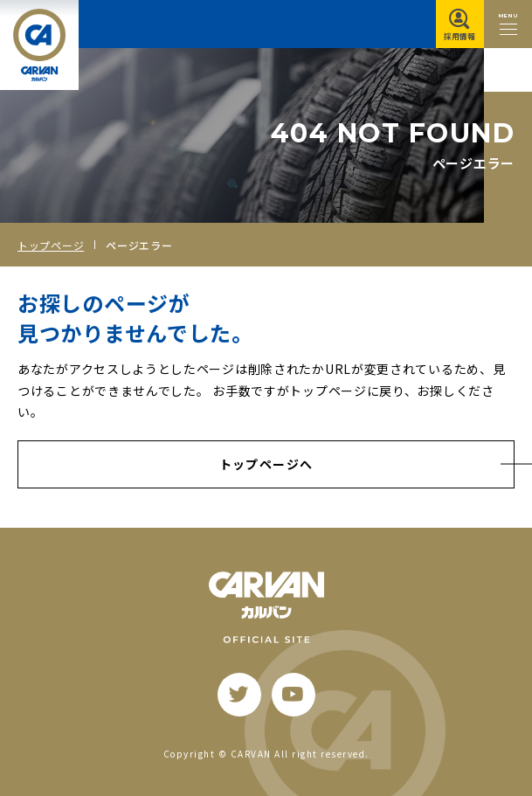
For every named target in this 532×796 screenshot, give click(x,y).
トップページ (51, 245)
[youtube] (294, 695)
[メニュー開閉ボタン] (508, 24)
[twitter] (239, 695)
